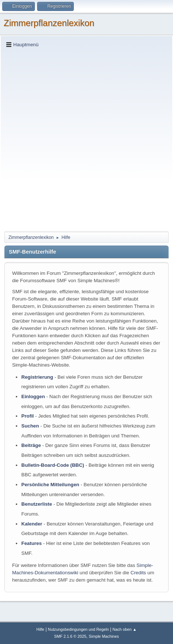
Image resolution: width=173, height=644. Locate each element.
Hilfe (40, 629)
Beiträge (31, 445)
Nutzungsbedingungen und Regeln (78, 629)
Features (32, 543)
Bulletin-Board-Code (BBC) (53, 465)
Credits (138, 573)
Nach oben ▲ (125, 629)
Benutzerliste (37, 504)
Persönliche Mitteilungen (50, 485)
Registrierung (37, 377)
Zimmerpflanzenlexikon (49, 23)
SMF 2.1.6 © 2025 (70, 636)
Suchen (30, 426)
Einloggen (33, 396)
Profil (28, 416)
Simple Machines (104, 636)
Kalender (32, 524)
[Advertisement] (86, 139)
